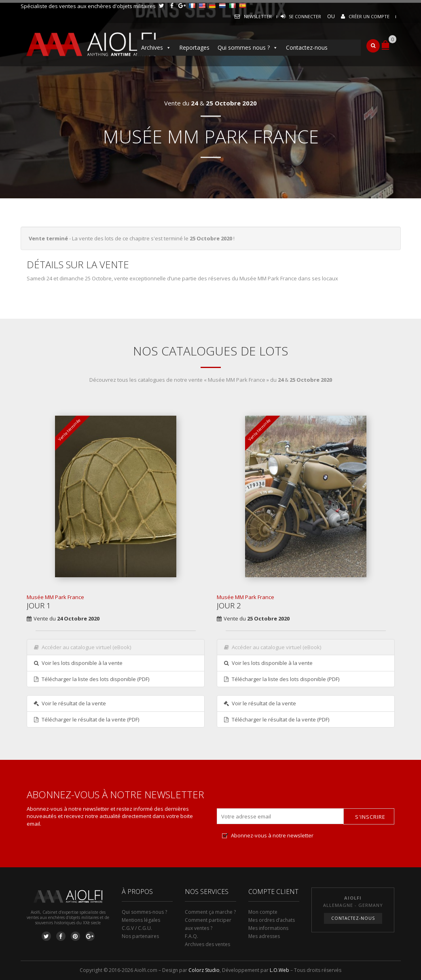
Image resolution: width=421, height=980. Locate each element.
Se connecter (305, 16)
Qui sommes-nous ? (144, 912)
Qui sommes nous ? (248, 48)
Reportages (194, 47)
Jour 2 (229, 606)
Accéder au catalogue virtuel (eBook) (82, 647)
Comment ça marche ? (210, 912)
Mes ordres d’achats (272, 920)
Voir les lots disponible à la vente (78, 663)
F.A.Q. (191, 936)
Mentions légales (141, 920)
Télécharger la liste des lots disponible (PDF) (91, 679)
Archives (156, 48)
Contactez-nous (307, 47)
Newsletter (258, 16)
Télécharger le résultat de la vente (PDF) (86, 719)
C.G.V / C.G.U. (137, 928)
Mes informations (268, 928)
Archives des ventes (207, 944)
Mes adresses (264, 936)
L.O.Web (279, 970)
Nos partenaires (140, 936)
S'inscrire (370, 817)
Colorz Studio (204, 970)
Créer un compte (369, 16)
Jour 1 (39, 606)
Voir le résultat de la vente (70, 703)
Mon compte (263, 912)
